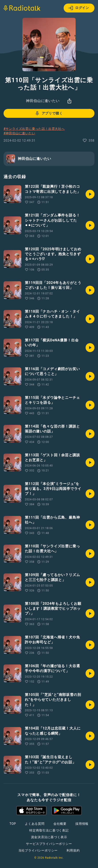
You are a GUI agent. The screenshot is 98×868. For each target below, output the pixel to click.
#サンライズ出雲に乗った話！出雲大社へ (34, 129)
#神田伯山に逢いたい (19, 133)
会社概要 (60, 824)
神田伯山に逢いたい (43, 101)
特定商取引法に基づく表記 (49, 830)
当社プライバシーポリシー (38, 850)
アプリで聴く (49, 113)
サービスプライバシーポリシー (49, 844)
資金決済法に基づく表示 (49, 837)
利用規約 (73, 850)
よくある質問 (35, 824)
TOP (13, 824)
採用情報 (82, 824)
